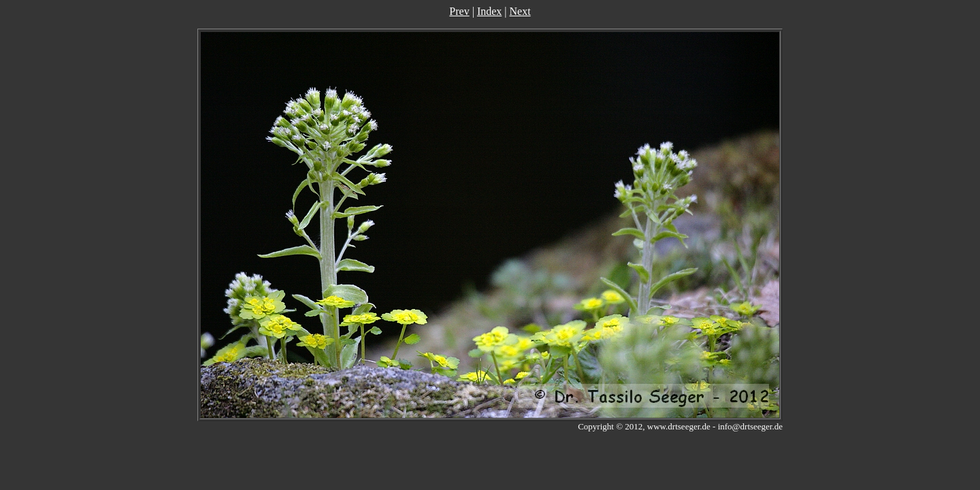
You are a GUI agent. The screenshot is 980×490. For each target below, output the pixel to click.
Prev (459, 11)
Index (489, 11)
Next (520, 11)
